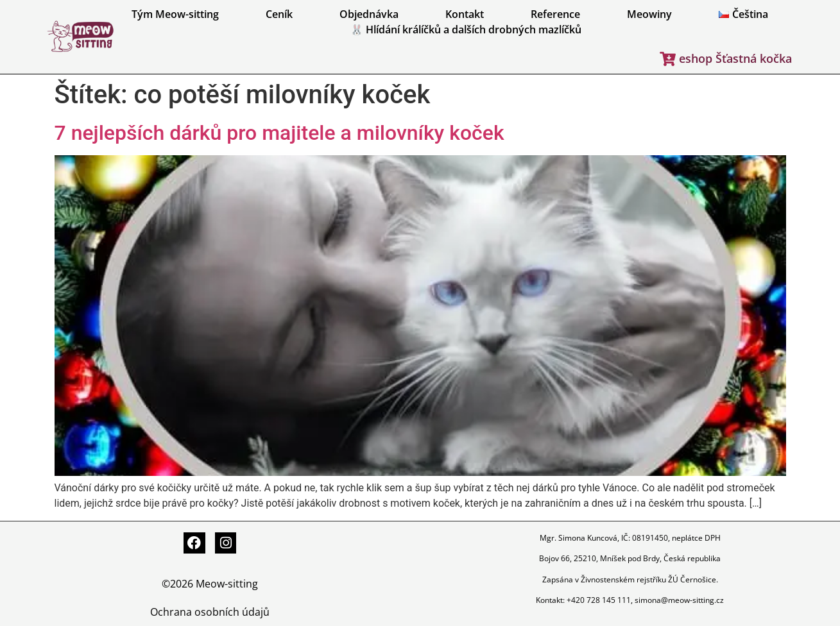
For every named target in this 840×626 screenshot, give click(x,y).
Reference (555, 14)
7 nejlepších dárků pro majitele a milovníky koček (279, 133)
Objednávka (369, 14)
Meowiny (649, 14)
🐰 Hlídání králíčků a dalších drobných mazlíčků (466, 30)
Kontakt (465, 14)
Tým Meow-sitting (175, 14)
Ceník (279, 14)
